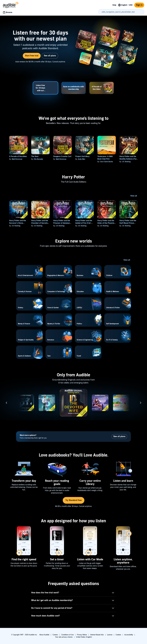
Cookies (118, 635)
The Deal (35, 156)
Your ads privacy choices (64, 637)
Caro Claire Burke (106, 162)
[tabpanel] (73, 48)
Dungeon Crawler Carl (62, 156)
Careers (55, 635)
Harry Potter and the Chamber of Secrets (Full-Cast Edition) (40, 223)
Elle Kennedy (38, 159)
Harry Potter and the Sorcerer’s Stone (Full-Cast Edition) (18, 223)
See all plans (50, 56)
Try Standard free (74, 500)
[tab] (45, 88)
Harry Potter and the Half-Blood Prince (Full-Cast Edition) (128, 223)
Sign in (139, 5)
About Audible (44, 635)
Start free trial (32, 56)
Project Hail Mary (82, 156)
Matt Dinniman (17, 159)
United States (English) (84, 637)
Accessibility (129, 635)
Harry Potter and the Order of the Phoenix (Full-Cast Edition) (106, 223)
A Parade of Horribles (18, 156)
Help (114, 5)
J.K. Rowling (126, 162)
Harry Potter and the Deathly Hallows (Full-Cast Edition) (129, 159)
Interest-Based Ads (97, 635)
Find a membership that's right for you (33, 436)
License (110, 635)
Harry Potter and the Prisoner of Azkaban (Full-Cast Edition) (62, 223)
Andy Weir (82, 159)
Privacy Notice (82, 635)
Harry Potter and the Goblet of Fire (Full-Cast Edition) (84, 223)
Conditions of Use (67, 635)
